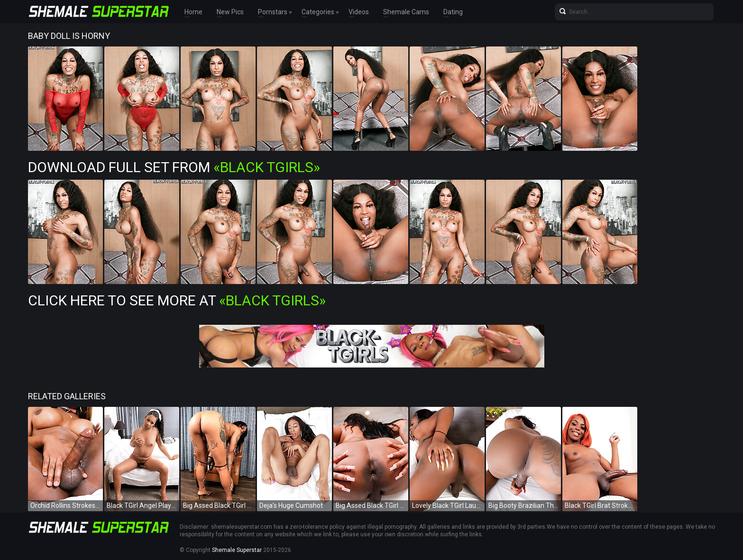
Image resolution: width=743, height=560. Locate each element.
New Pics (230, 12)
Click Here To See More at (177, 300)
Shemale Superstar (237, 550)
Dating (453, 12)
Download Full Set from (174, 167)
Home (193, 12)
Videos (359, 12)
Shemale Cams (406, 12)
